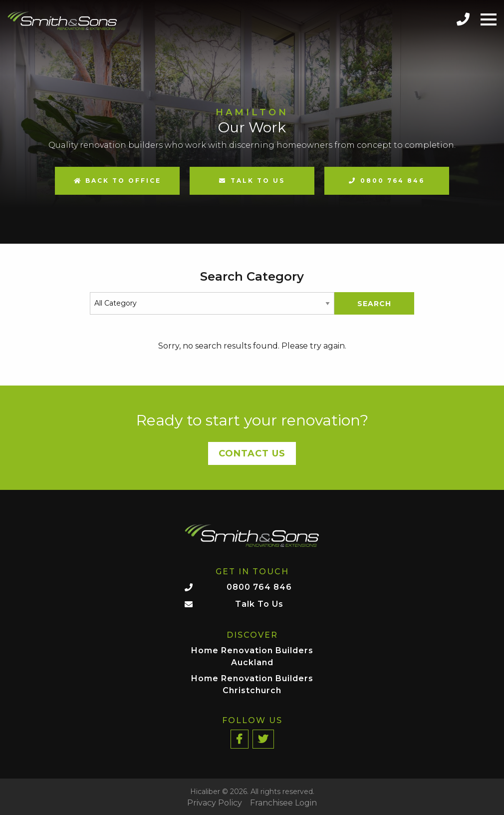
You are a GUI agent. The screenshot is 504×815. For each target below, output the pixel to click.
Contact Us (252, 453)
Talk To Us (259, 604)
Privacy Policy (215, 803)
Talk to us (258, 181)
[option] (252, 122)
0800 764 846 (392, 181)
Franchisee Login (283, 803)
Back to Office (118, 181)
